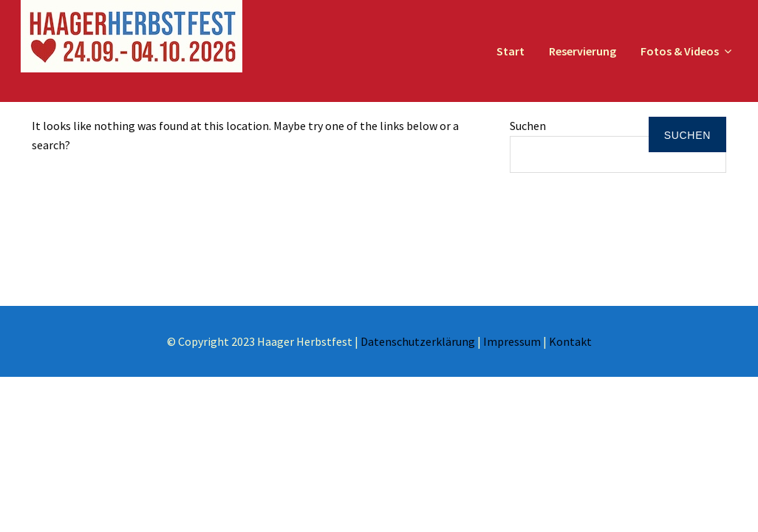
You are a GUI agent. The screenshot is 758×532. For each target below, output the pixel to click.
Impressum (512, 341)
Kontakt (570, 341)
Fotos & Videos (680, 51)
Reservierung (583, 51)
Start (511, 51)
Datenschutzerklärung (418, 341)
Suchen (528, 126)
